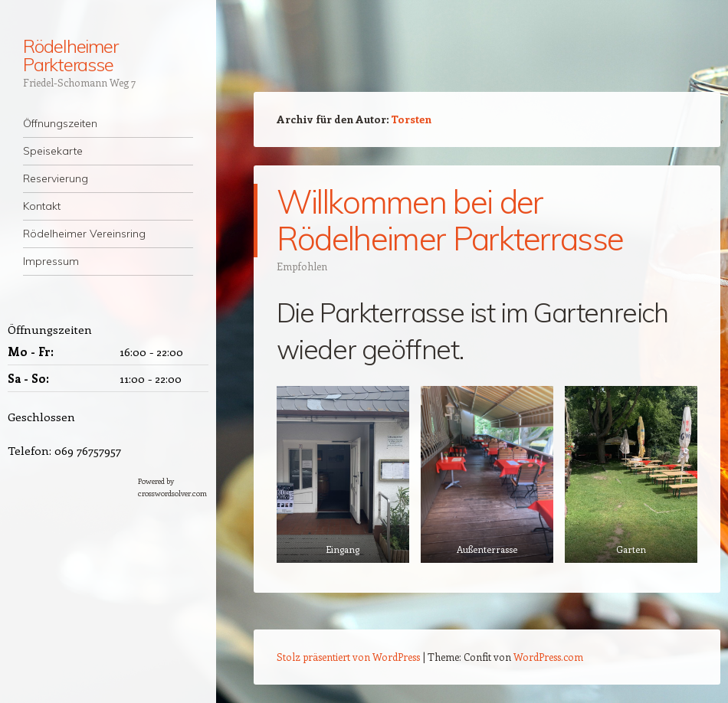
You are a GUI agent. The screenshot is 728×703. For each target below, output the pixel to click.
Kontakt (42, 206)
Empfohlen (302, 266)
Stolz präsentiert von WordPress (348, 657)
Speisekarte (53, 151)
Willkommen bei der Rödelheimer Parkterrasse (450, 220)
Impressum (51, 261)
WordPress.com (548, 657)
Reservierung (56, 178)
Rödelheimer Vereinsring (84, 234)
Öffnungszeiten (60, 123)
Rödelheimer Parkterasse (71, 55)
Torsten (412, 119)
